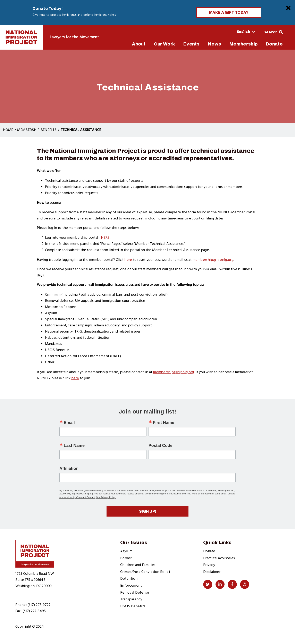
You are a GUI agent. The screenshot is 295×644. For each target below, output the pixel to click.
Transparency (131, 599)
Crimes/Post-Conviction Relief (145, 572)
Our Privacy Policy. (106, 497)
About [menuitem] (139, 44)
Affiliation (69, 468)
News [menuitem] (214, 44)
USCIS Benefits (133, 606)
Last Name (74, 445)
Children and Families (138, 565)
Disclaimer (212, 572)
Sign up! (148, 511)
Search (271, 32)
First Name (163, 423)
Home (8, 130)
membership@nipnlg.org (173, 372)
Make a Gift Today (229, 12)
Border (126, 558)
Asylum (126, 551)
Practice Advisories (219, 558)
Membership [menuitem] (243, 44)
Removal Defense (135, 593)
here (75, 378)
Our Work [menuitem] (164, 44)
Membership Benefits (37, 130)
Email (69, 423)
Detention (129, 579)
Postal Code (161, 445)
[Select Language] (234, 32)
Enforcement (131, 586)
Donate (209, 551)
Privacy (209, 565)
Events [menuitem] (191, 44)
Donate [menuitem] (274, 44)
